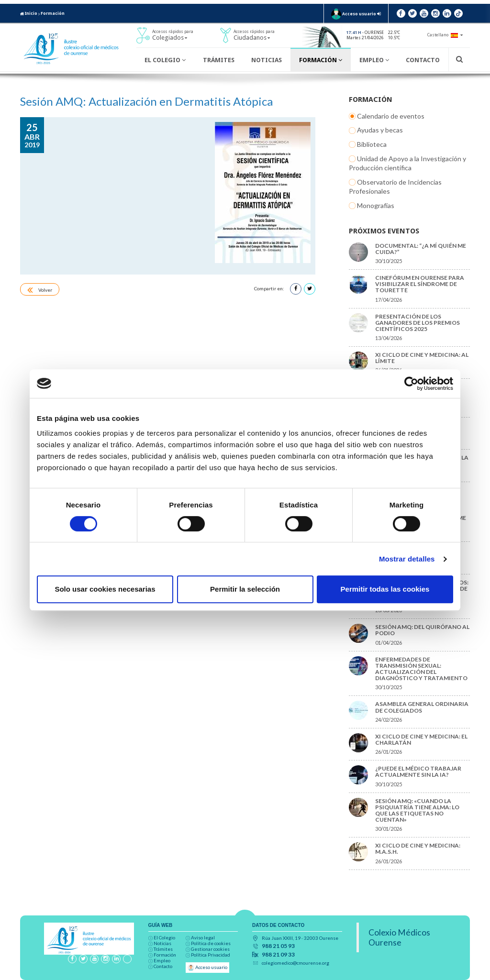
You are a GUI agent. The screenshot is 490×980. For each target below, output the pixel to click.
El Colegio (165, 60)
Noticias (267, 60)
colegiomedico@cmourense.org (295, 963)
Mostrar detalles (407, 559)
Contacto (423, 60)
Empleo (374, 60)
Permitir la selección (245, 589)
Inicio (29, 13)
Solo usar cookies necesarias (105, 589)
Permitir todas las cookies (385, 589)
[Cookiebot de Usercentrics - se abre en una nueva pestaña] (411, 384)
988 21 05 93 (278, 946)
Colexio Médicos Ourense (399, 937)
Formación (53, 13)
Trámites (219, 60)
